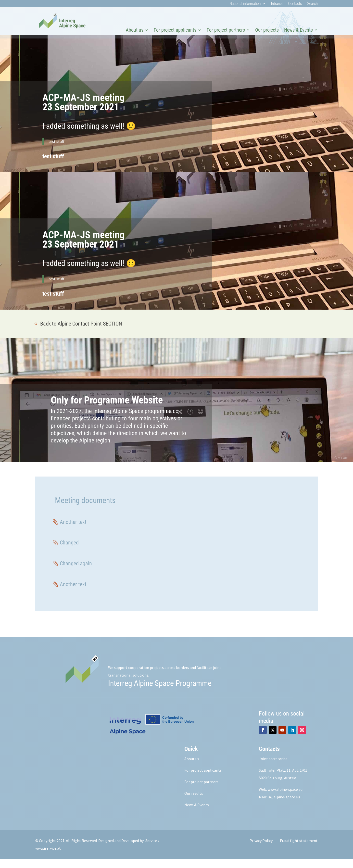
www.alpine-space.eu (285, 798)
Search (312, 4)
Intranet (277, 4)
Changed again (76, 572)
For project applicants (175, 30)
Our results (194, 802)
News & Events (298, 30)
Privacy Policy (261, 849)
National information (245, 4)
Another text (73, 531)
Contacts (295, 4)
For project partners (226, 30)
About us (135, 30)
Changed (69, 551)
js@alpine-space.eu (284, 806)
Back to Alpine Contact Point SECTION (81, 333)
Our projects (267, 30)
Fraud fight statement (299, 849)
